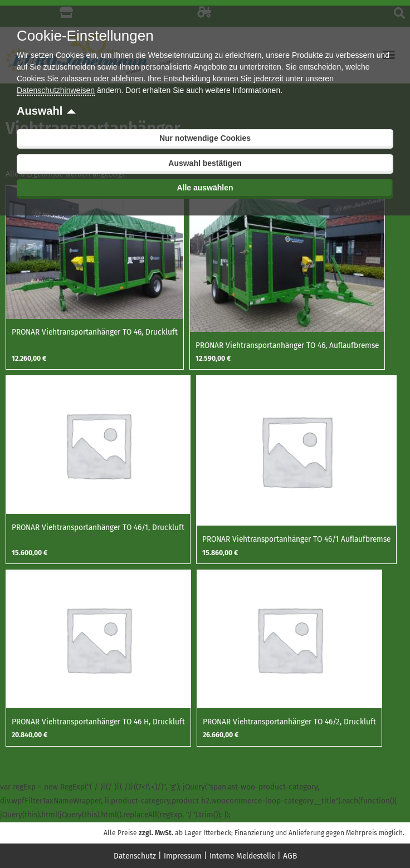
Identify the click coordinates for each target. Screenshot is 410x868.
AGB (290, 856)
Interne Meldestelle (242, 856)
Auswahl (40, 111)
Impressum (183, 856)
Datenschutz (135, 856)
